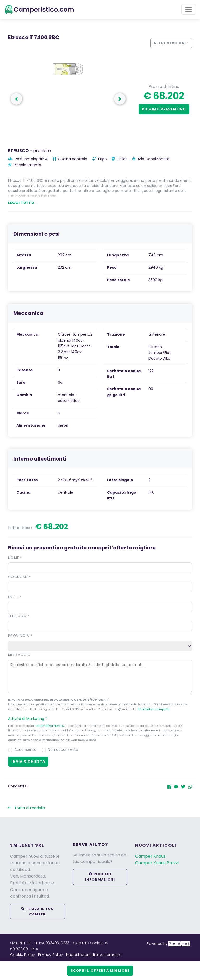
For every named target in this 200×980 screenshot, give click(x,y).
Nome (15, 558)
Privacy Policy (51, 955)
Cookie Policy (23, 955)
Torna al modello (27, 808)
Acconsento (25, 749)
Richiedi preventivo (164, 109)
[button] (100, 719)
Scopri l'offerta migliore (100, 970)
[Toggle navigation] (189, 9)
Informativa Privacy (50, 726)
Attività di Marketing (30, 719)
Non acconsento (63, 749)
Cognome (20, 577)
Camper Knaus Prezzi (157, 863)
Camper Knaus (150, 856)
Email (15, 597)
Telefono (19, 616)
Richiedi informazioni (100, 877)
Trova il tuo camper (38, 911)
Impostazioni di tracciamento (94, 955)
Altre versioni (170, 43)
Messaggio (20, 655)
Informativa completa (154, 709)
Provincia (20, 636)
